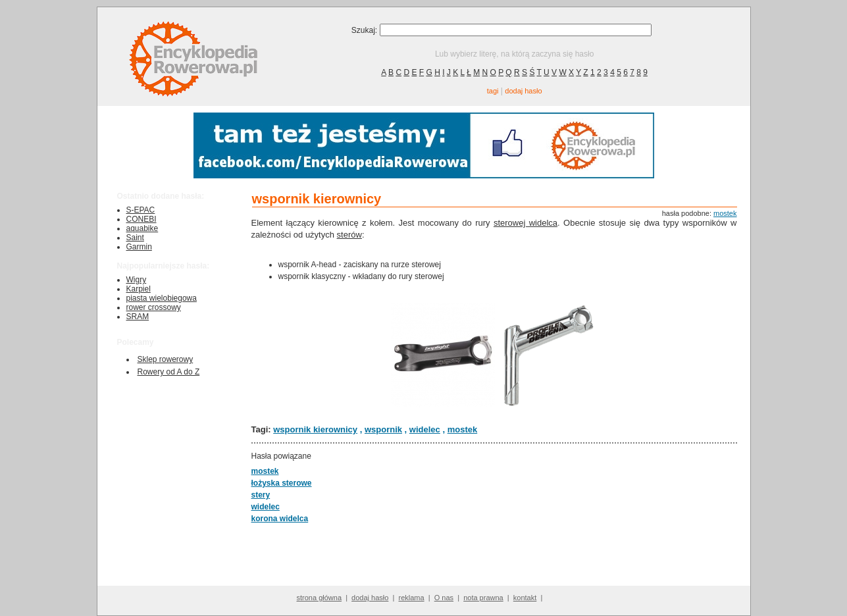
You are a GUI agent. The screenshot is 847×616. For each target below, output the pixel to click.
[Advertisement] (490, 554)
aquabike (142, 228)
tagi (493, 91)
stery (261, 495)
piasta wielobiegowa (162, 298)
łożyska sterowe (282, 483)
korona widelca (280, 519)
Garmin (139, 247)
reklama (411, 598)
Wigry (137, 280)
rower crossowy (154, 307)
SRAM (138, 317)
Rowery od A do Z (169, 372)
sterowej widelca (526, 223)
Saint (135, 238)
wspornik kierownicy (315, 429)
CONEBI (141, 219)
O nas (444, 598)
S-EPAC (141, 210)
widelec (425, 429)
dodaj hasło (523, 91)
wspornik (383, 429)
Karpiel (139, 289)
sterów (349, 235)
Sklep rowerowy (166, 359)
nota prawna (483, 598)
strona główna (320, 598)
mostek (725, 213)
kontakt (525, 598)
